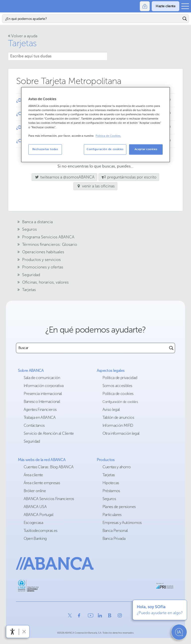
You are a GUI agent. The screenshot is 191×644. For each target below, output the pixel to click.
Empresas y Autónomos (122, 523)
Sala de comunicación (42, 378)
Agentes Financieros (40, 409)
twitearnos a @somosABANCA (63, 177)
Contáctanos (34, 425)
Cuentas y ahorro (117, 467)
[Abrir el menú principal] (185, 6)
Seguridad (32, 441)
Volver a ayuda (23, 36)
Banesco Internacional (42, 402)
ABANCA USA (35, 507)
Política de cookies (118, 394)
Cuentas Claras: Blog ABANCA (49, 467)
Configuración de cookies (120, 402)
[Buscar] (92, 19)
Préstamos (111, 491)
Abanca (6, 6)
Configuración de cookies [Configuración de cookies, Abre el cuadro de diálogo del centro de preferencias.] (105, 149)
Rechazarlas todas (45, 149)
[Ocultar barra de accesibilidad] (24, 631)
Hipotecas (111, 483)
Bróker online (35, 491)
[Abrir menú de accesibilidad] (12, 632)
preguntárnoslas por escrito (129, 177)
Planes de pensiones (119, 507)
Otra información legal (121, 433)
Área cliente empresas (42, 483)
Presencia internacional (43, 394)
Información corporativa (44, 386)
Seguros (109, 499)
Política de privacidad (120, 378)
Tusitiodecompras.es (41, 531)
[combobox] (92, 348)
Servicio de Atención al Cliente (49, 433)
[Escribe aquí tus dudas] (58, 56)
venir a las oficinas (95, 186)
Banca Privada (114, 538)
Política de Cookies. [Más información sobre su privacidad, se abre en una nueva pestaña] (108, 136)
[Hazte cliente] (166, 6)
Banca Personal (115, 531)
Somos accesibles (117, 386)
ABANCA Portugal (38, 515)
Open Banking (35, 538)
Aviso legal (111, 409)
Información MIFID (118, 425)
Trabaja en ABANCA (40, 417)
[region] (95, 125)
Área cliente (33, 475)
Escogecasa (33, 523)
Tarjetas (22, 43)
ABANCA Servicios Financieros (49, 499)
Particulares (112, 515)
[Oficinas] (145, 6)
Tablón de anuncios (118, 417)
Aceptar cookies (146, 149)
